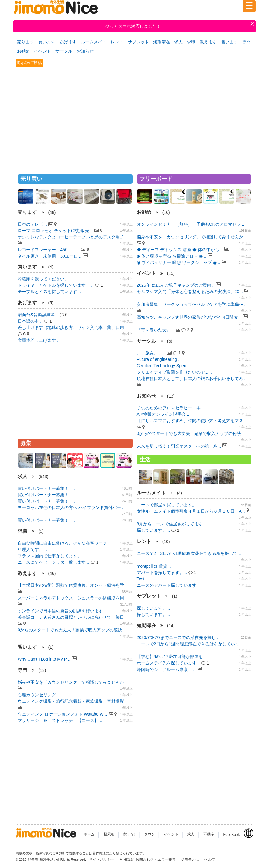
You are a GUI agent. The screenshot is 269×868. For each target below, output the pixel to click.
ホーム (89, 835)
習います (229, 42)
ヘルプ (210, 859)
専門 (247, 42)
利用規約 (127, 859)
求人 (178, 42)
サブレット (138, 42)
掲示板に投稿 (29, 63)
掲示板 (109, 835)
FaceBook (231, 835)
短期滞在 (162, 42)
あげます (68, 42)
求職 (191, 42)
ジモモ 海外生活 (41, 859)
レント (117, 42)
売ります (26, 42)
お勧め (23, 51)
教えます (208, 42)
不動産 (209, 835)
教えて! (129, 835)
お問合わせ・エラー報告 (156, 859)
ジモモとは (190, 859)
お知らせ (85, 51)
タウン (150, 835)
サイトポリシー (102, 859)
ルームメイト (94, 42)
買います (47, 42)
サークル (64, 51)
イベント (43, 51)
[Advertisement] (134, 119)
